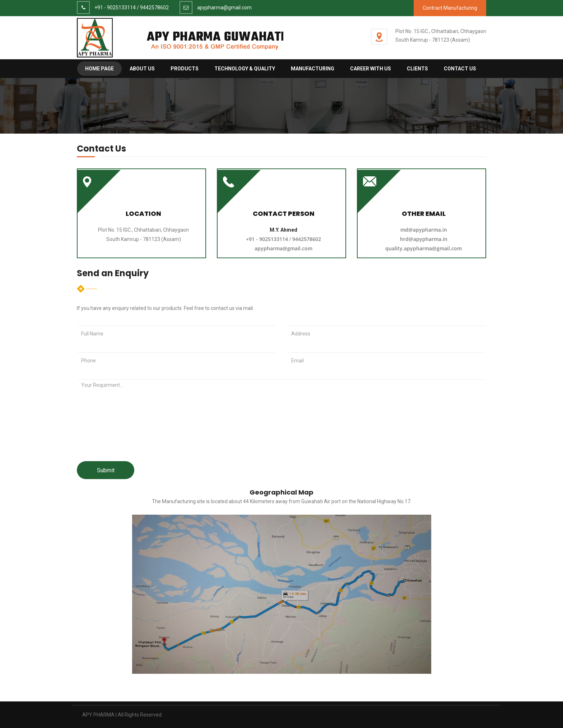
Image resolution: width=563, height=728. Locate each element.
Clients (417, 69)
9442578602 (154, 8)
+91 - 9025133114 (115, 8)
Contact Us (460, 69)
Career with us (371, 69)
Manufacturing (313, 69)
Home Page (99, 69)
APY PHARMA (98, 715)
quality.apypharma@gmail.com (424, 248)
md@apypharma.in (424, 230)
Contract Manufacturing (450, 8)
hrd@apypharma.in (424, 239)
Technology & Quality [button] (245, 69)
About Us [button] (142, 69)
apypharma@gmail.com (224, 8)
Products (185, 69)
